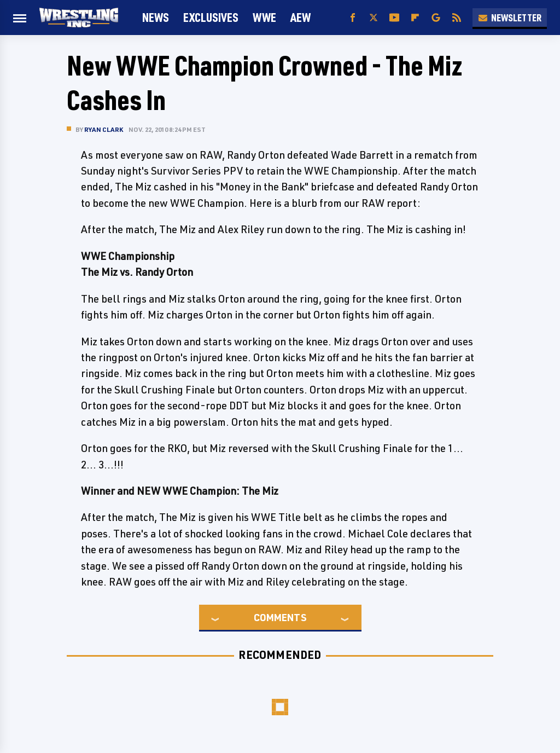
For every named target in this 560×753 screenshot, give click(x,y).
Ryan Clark (104, 129)
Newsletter (510, 18)
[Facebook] (353, 18)
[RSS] (457, 18)
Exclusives (211, 17)
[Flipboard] (415, 18)
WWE (264, 17)
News (156, 17)
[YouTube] (394, 18)
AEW (301, 17)
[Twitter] (374, 18)
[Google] (436, 18)
